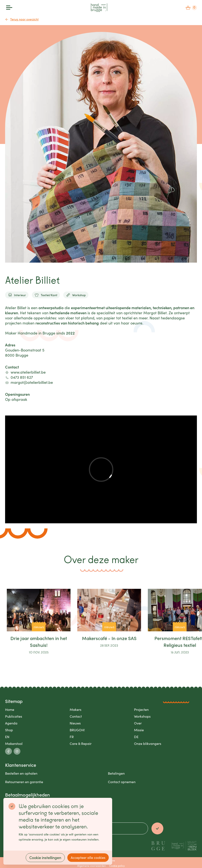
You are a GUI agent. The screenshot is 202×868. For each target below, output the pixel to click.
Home (10, 709)
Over (138, 723)
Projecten (141, 709)
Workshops (142, 716)
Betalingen (116, 773)
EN (7, 737)
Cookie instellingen (45, 857)
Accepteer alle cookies (88, 857)
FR (72, 737)
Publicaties (14, 716)
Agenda (11, 723)
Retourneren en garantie (24, 782)
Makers (76, 709)
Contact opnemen (122, 782)
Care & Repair (81, 743)
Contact (76, 716)
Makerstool (14, 743)
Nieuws (75, 723)
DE (136, 737)
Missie (139, 730)
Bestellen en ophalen (21, 773)
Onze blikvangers (148, 743)
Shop (9, 730)
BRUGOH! (77, 730)
